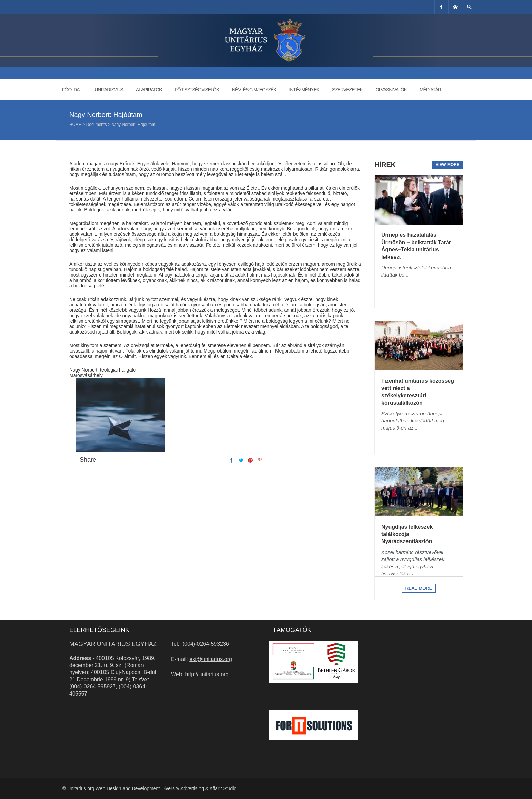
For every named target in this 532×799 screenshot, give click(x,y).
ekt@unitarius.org (211, 659)
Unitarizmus (109, 90)
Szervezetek (347, 90)
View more (448, 165)
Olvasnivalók (391, 90)
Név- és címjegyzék (254, 90)
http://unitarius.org (207, 674)
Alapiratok (149, 90)
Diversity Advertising (183, 788)
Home (75, 125)
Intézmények (304, 90)
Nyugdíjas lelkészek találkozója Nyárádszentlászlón (407, 534)
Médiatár (430, 90)
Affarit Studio (223, 788)
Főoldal (72, 90)
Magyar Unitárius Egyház (113, 644)
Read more (419, 588)
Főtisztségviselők (197, 90)
